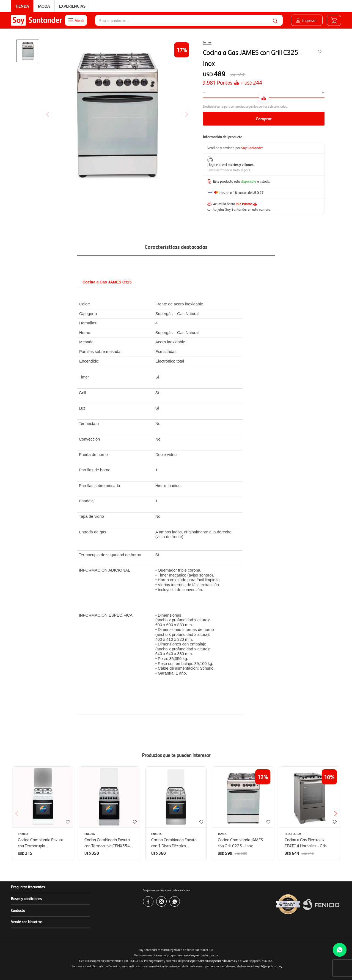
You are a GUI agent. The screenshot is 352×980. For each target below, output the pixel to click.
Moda (44, 6)
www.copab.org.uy (207, 966)
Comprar (264, 119)
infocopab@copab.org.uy (266, 966)
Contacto (18, 910)
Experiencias (72, 6)
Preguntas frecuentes (28, 887)
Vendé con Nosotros (27, 921)
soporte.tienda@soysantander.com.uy (213, 961)
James (207, 42)
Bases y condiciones (26, 898)
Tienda (22, 6)
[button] (338, 814)
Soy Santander (252, 148)
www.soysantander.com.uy (201, 955)
